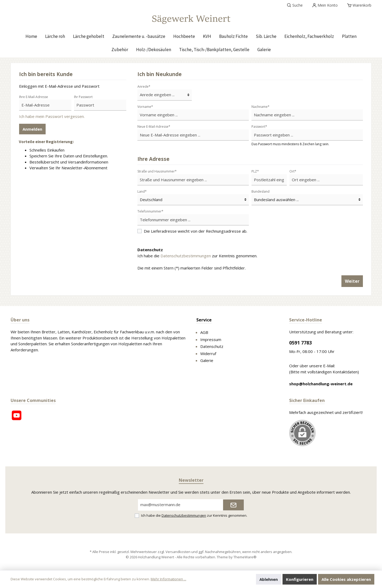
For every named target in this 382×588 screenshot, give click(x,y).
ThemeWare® (245, 557)
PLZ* (255, 171)
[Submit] (233, 505)
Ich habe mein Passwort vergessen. (52, 116)
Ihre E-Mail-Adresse (34, 97)
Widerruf (208, 353)
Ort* (293, 171)
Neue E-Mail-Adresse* (154, 127)
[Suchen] (295, 5)
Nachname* (261, 107)
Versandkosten (178, 552)
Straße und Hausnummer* (157, 171)
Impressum (211, 339)
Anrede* (144, 87)
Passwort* (259, 127)
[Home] (31, 36)
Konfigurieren (300, 579)
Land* (142, 191)
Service (204, 320)
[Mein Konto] (325, 5)
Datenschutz (212, 346)
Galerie (207, 360)
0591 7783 (300, 343)
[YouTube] (17, 415)
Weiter (352, 281)
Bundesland (261, 191)
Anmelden (32, 129)
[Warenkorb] (359, 5)
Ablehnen (269, 579)
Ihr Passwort (83, 97)
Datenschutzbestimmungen (186, 256)
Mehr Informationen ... (168, 579)
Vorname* (145, 107)
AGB (204, 332)
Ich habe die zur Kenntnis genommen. (197, 256)
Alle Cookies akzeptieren (346, 579)
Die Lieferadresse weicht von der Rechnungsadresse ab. (196, 231)
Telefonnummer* (150, 211)
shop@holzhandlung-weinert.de (321, 384)
